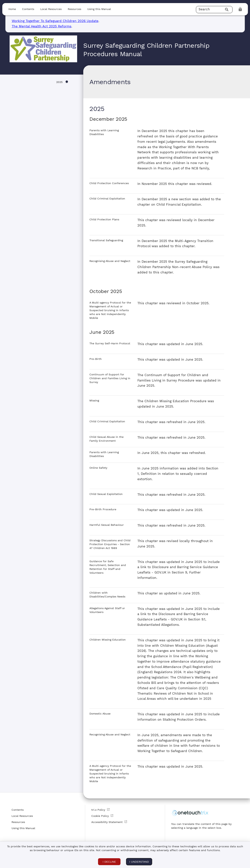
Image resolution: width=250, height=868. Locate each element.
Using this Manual (23, 828)
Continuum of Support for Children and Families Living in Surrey (110, 378)
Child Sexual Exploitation (106, 494)
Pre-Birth (96, 359)
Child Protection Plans (104, 219)
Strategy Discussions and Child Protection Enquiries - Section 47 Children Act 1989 (110, 544)
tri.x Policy (101, 810)
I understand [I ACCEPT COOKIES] (139, 862)
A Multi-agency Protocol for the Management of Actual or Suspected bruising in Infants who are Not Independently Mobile (110, 310)
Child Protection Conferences (109, 183)
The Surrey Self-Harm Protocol (110, 343)
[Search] (227, 10)
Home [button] (12, 9)
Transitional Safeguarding (106, 240)
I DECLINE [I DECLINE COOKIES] (109, 862)
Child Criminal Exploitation (107, 199)
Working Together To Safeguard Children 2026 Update (55, 21)
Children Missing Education (108, 640)
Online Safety (98, 468)
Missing (94, 400)
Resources (18, 822)
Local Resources (22, 816)
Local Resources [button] (51, 9)
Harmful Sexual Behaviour (107, 525)
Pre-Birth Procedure (103, 509)
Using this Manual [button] (99, 9)
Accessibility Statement (109, 822)
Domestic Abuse (100, 714)
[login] (240, 9)
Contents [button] (28, 9)
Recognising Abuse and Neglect (110, 261)
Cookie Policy (102, 816)
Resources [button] (74, 9)
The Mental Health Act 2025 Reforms (42, 26)
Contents (18, 810)
